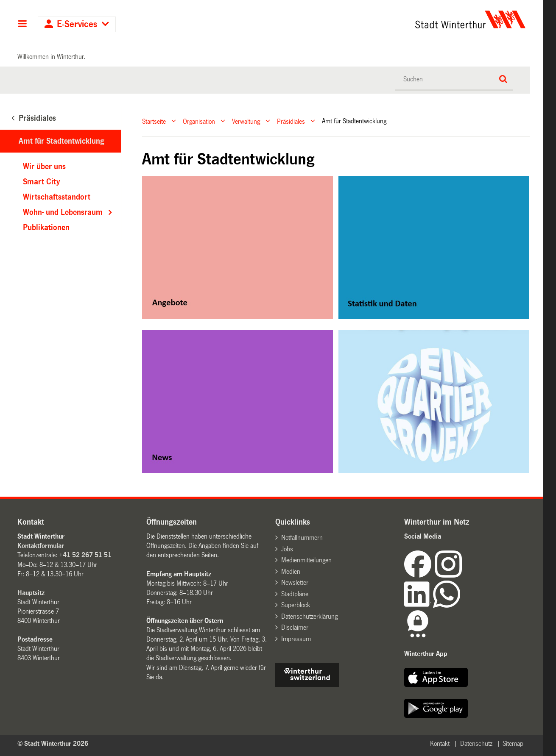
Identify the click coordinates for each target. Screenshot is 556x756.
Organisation (199, 121)
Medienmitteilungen (306, 560)
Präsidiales (291, 121)
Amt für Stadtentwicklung (61, 141)
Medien (291, 571)
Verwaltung (246, 121)
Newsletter (295, 582)
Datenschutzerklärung (309, 616)
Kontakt (440, 743)
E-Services (77, 24)
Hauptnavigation (22, 25)
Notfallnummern (302, 538)
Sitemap (513, 743)
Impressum (296, 639)
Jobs (287, 549)
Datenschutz (476, 743)
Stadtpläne (295, 594)
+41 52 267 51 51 (85, 555)
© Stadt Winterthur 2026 (53, 743)
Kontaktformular (41, 546)
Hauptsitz (31, 593)
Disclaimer (295, 627)
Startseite (154, 121)
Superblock (296, 605)
